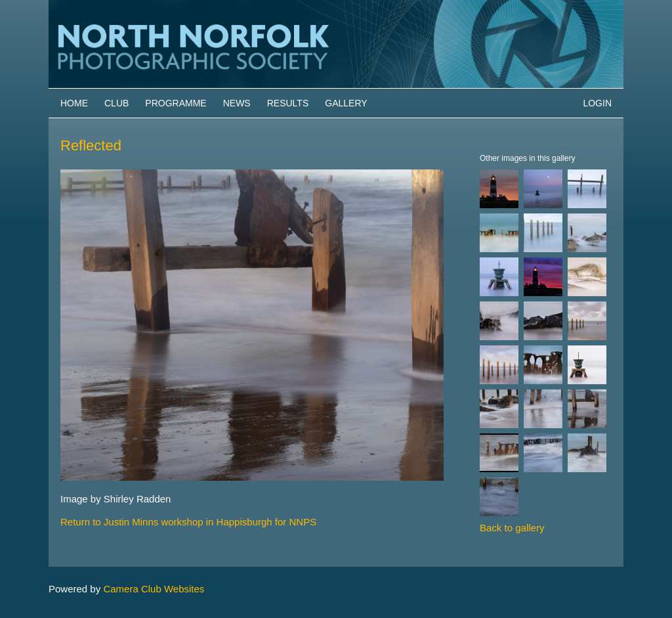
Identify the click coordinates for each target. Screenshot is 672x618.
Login (597, 103)
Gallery (346, 103)
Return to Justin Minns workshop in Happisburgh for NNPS (188, 522)
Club (116, 103)
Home (74, 103)
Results (288, 103)
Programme (176, 103)
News (237, 103)
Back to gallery (512, 528)
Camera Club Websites (154, 589)
